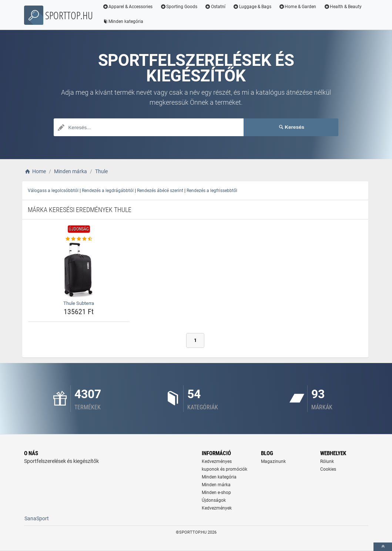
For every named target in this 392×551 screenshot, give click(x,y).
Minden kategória (123, 21)
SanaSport (37, 518)
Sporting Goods (179, 7)
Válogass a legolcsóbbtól (53, 191)
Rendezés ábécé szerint (160, 191)
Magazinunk (273, 461)
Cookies (328, 469)
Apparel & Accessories (128, 7)
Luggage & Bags (252, 7)
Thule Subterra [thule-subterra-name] (79, 303)
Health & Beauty (343, 7)
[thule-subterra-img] (79, 270)
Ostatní (215, 7)
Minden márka (216, 485)
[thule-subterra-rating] (79, 239)
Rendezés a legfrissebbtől (212, 191)
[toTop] (383, 547)
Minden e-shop (216, 493)
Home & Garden (298, 7)
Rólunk (327, 461)
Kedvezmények (217, 508)
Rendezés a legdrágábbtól (108, 191)
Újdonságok (214, 500)
